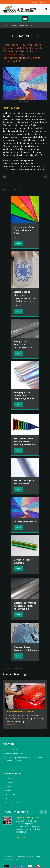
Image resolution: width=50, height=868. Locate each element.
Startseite (9, 779)
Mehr (19, 244)
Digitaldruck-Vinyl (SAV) (28, 817)
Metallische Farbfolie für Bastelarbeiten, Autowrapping (25, 606)
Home (5, 25)
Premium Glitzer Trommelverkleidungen (26, 648)
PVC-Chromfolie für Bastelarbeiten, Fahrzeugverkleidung (25, 441)
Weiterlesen (10, 725)
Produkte (8, 787)
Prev (41, 812)
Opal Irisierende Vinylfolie (22, 561)
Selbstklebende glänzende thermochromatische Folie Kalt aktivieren (25, 296)
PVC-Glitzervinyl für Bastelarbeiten (24, 482)
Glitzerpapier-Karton (25, 522)
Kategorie (14, 25)
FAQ (7, 798)
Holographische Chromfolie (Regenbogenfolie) (24, 395)
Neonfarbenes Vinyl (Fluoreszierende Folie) (24, 230)
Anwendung (10, 791)
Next (45, 812)
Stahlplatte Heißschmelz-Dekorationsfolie (23, 344)
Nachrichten (10, 794)
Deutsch (43, 2)
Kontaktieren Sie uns (13, 802)
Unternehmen (10, 783)
